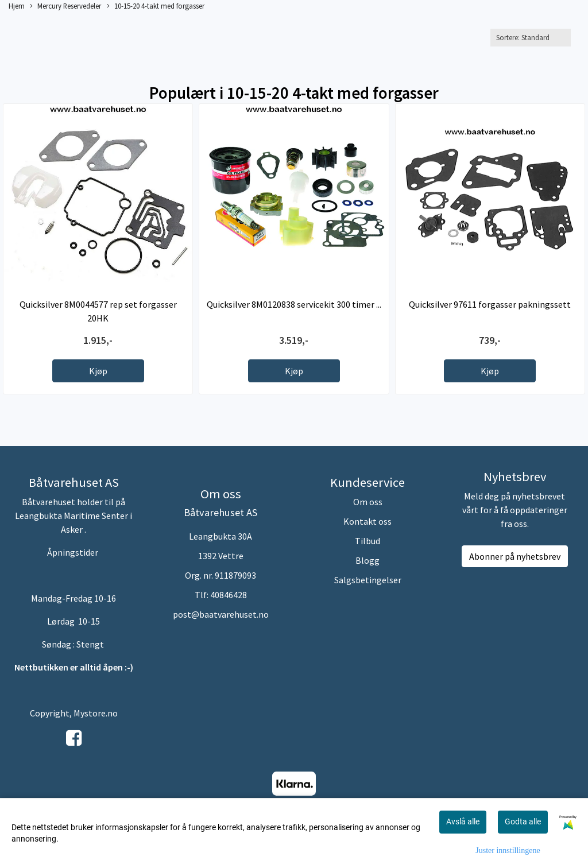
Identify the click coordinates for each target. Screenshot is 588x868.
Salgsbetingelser (368, 580)
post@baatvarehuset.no (221, 614)
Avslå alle (463, 821)
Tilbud (367, 541)
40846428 (229, 595)
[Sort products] (531, 38)
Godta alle (523, 821)
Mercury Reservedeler (65, 6)
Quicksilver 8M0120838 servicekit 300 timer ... (294, 304)
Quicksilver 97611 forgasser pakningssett (490, 304)
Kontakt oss (367, 521)
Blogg (367, 560)
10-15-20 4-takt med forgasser (156, 6)
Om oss (368, 502)
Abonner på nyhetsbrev (515, 556)
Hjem (17, 6)
